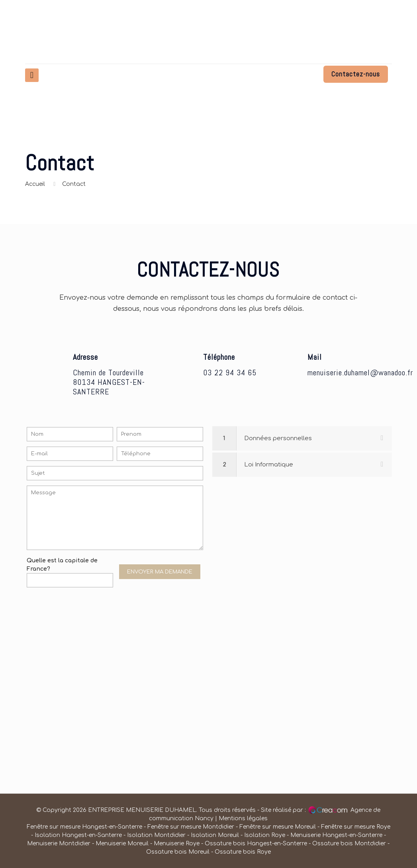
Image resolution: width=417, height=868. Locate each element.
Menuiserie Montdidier (60, 844)
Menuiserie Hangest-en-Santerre (336, 835)
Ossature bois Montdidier (349, 844)
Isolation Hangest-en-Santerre (78, 835)
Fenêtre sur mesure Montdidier (192, 827)
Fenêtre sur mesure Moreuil (278, 827)
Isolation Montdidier (156, 835)
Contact (74, 184)
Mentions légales (243, 818)
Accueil (35, 184)
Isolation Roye (265, 835)
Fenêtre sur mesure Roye (356, 827)
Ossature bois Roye (243, 852)
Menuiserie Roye (177, 844)
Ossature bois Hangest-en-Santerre (256, 844)
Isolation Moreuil (215, 835)
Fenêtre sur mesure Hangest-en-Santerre (84, 827)
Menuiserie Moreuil (122, 844)
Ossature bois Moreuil (178, 852)
